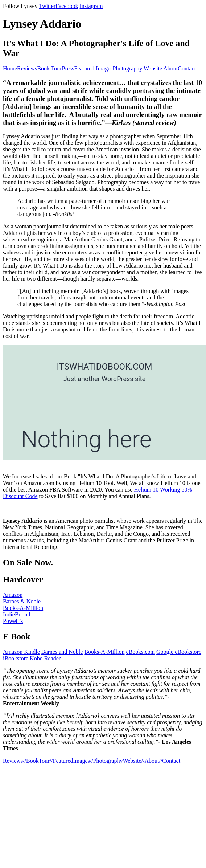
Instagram (91, 6)
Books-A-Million (23, 608)
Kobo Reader (45, 658)
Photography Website (138, 68)
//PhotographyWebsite (116, 761)
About (170, 68)
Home (10, 68)
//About (150, 761)
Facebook (67, 6)
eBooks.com (141, 652)
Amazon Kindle (21, 652)
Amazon (13, 595)
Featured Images (93, 68)
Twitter (47, 6)
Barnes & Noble (22, 601)
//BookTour (36, 761)
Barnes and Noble (62, 652)
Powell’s (13, 621)
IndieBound (17, 614)
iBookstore (16, 658)
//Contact (170, 761)
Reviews (27, 68)
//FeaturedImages (70, 761)
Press (68, 68)
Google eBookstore (179, 652)
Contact (187, 68)
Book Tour (49, 68)
